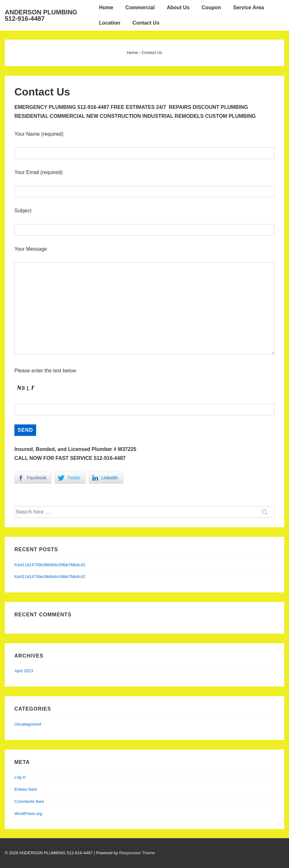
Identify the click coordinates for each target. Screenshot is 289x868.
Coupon (211, 8)
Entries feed (25, 789)
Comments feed (29, 801)
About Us (178, 8)
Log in (20, 777)
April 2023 (24, 671)
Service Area (248, 8)
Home (106, 8)
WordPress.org (28, 814)
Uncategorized (28, 724)
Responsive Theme (137, 853)
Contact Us (146, 23)
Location (110, 23)
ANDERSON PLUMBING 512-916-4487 (41, 15)
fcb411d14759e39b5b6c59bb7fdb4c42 (50, 565)
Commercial (140, 8)
